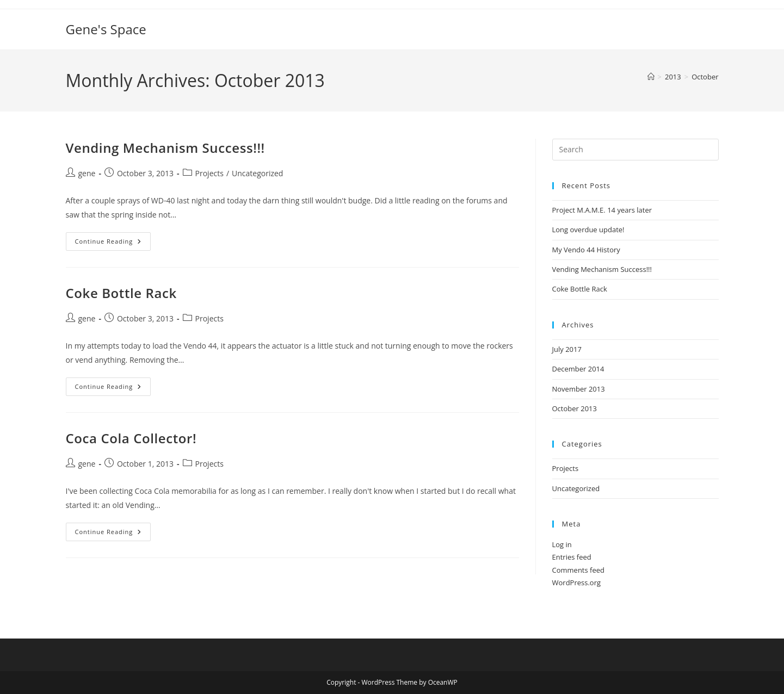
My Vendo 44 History (586, 250)
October (705, 77)
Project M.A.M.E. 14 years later (602, 210)
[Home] (651, 77)
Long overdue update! (588, 230)
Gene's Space (106, 29)
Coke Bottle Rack (121, 293)
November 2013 (579, 389)
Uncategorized (257, 173)
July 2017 (567, 349)
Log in (562, 544)
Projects (209, 173)
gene (87, 173)
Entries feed (572, 557)
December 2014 (578, 369)
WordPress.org (577, 583)
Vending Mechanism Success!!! (165, 148)
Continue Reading (113, 243)
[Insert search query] (635, 150)
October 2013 (575, 408)
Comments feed (578, 570)
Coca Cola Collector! (131, 438)
